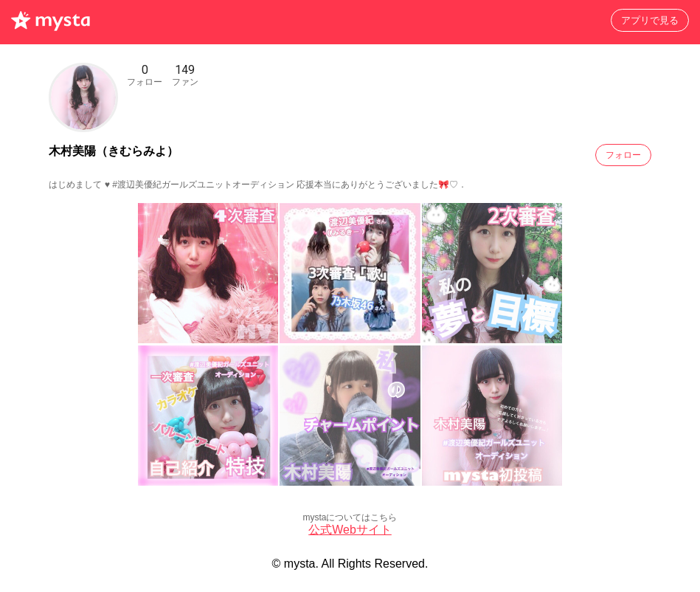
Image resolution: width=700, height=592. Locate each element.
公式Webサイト (350, 530)
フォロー (623, 155)
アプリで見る (650, 20)
